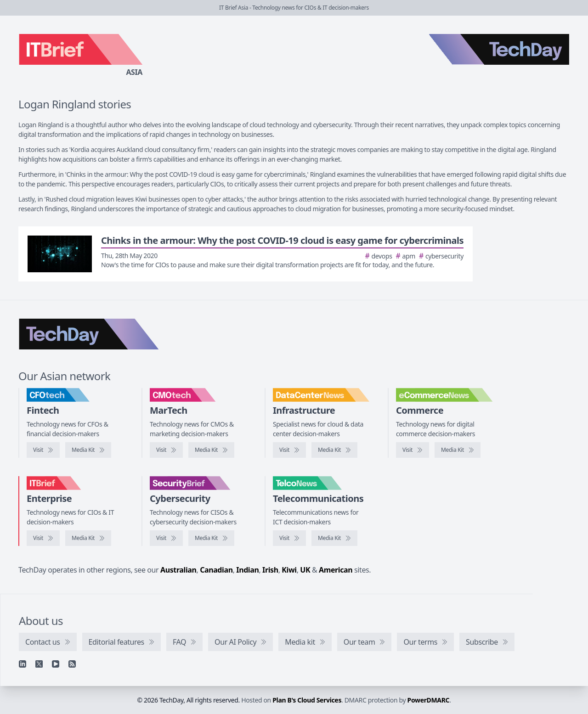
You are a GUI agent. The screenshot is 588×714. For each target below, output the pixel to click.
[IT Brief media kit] (88, 538)
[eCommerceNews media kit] (458, 450)
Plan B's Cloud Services (307, 700)
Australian (178, 570)
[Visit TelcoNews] (289, 538)
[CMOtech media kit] (211, 450)
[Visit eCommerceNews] (413, 450)
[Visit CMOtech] (166, 450)
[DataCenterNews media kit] (334, 450)
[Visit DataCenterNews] (289, 450)
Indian (247, 570)
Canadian (216, 570)
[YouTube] (56, 664)
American (336, 570)
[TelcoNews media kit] (334, 538)
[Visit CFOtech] (43, 450)
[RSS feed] (72, 664)
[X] (39, 664)
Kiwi (289, 570)
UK (305, 570)
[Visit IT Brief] (43, 538)
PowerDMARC (429, 700)
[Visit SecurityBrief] (166, 538)
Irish (270, 570)
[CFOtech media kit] (88, 450)
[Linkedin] (23, 664)
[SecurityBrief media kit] (211, 538)
